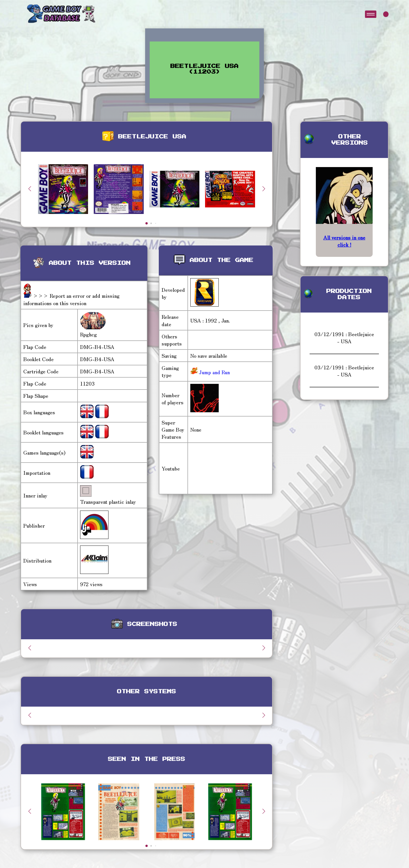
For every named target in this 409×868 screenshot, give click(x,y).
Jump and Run (214, 372)
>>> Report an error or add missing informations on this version (71, 299)
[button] (264, 189)
